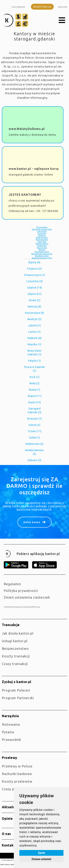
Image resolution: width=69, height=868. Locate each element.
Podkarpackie (42, 244)
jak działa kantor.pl (18, 633)
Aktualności (12, 807)
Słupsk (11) (35, 396)
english (63, 7)
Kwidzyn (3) (35, 319)
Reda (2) (34, 383)
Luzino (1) (34, 332)
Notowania (11, 724)
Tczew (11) (34, 431)
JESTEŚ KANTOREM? (25, 195)
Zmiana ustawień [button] (41, 859)
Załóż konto (32, 522)
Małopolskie (42, 237)
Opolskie (42, 241)
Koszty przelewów (17, 781)
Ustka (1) (34, 438)
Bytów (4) (34, 262)
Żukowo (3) (34, 460)
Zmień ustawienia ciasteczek (27, 597)
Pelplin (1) (34, 361)
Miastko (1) (34, 344)
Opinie (7, 818)
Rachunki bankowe (17, 774)
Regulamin (12, 584)
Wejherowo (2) (34, 444)
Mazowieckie (42, 239)
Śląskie (42, 250)
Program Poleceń (16, 690)
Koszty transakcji (16, 656)
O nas (6, 834)
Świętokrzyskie (42, 252)
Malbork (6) (34, 338)
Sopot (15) (35, 402)
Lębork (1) (35, 325)
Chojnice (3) (34, 269)
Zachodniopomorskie (42, 258)
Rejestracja (42, 7)
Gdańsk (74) (35, 288)
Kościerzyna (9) (34, 313)
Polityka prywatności (21, 591)
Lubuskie (42, 233)
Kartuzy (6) (35, 307)
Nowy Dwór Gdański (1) (34, 353)
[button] (62, 20)
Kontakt (8, 845)
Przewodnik (11, 740)
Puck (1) (35, 377)
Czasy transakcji (15, 664)
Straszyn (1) (34, 419)
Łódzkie (42, 235)
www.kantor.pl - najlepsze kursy (34, 169)
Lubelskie (42, 231)
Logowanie (18, 7)
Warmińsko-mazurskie (42, 254)
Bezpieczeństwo (15, 648)
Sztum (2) (34, 425)
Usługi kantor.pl (15, 641)
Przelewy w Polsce (17, 766)
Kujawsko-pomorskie (42, 229)
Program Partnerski (18, 698)
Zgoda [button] (41, 853)
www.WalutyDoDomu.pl (27, 129)
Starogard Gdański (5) (34, 410)
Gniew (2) (34, 300)
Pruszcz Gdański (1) (35, 369)
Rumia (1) (34, 390)
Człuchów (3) (34, 281)
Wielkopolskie (42, 256)
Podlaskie (42, 246)
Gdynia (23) (35, 294)
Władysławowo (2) (34, 452)
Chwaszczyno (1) (35, 275)
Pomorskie (42, 248)
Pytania (8, 732)
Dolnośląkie (42, 227)
